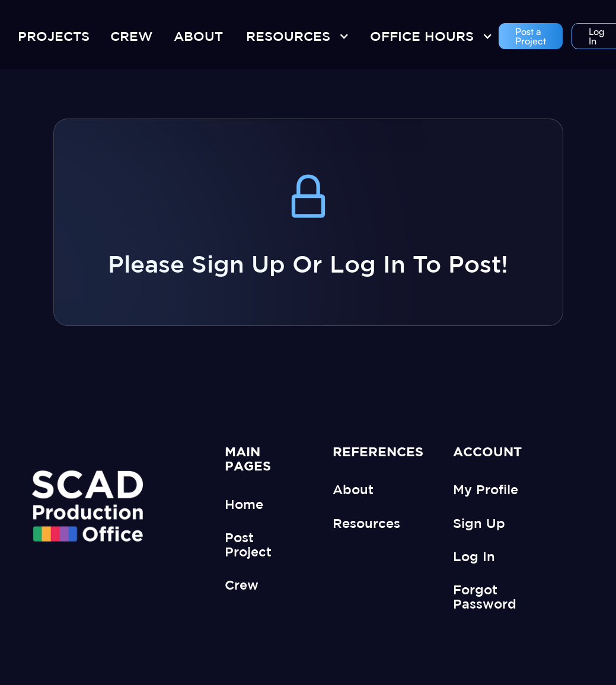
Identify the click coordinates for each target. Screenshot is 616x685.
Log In (474, 556)
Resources (366, 523)
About (353, 489)
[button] (295, 36)
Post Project (248, 544)
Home (244, 504)
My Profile (486, 489)
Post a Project (531, 36)
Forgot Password (485, 596)
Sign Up (479, 523)
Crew (242, 585)
